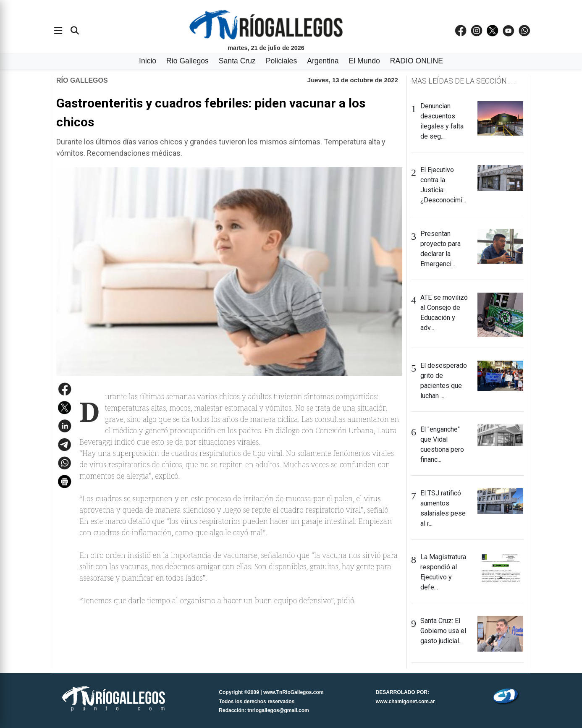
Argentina (323, 61)
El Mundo (364, 61)
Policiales (281, 61)
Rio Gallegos (187, 61)
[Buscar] (75, 31)
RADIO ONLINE (417, 61)
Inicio (148, 61)
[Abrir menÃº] (58, 31)
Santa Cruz (237, 61)
